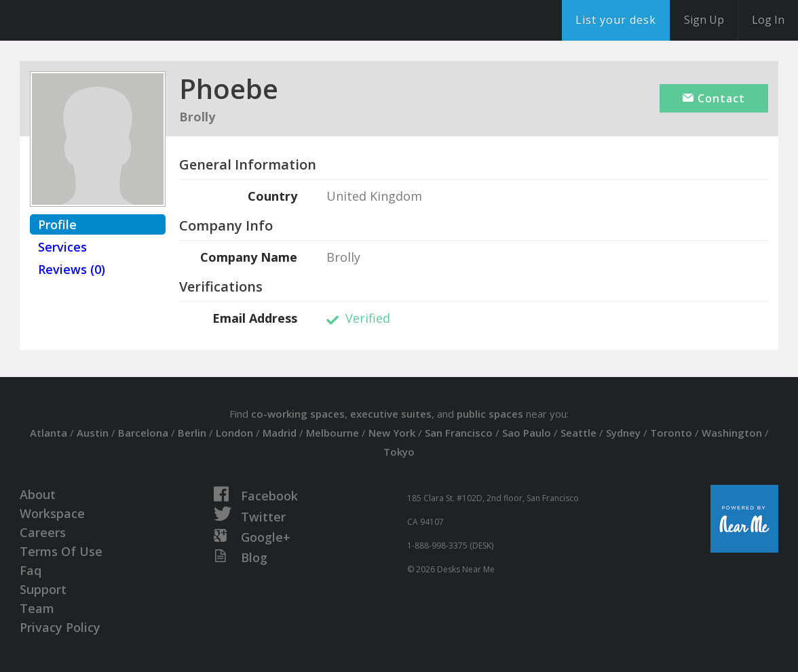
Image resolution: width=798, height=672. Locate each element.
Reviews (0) (72, 269)
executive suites (391, 414)
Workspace (52, 513)
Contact (714, 98)
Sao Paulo (527, 433)
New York (392, 433)
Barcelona (143, 433)
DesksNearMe (95, 20)
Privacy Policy (60, 627)
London (234, 433)
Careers (43, 532)
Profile (57, 224)
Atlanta (49, 433)
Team (37, 608)
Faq (31, 570)
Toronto (671, 433)
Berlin (192, 433)
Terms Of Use (61, 551)
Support (43, 589)
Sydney (623, 433)
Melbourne (332, 433)
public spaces (490, 414)
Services (62, 247)
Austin (93, 433)
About (38, 494)
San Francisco (459, 433)
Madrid (280, 433)
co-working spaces (298, 414)
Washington (732, 433)
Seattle (578, 433)
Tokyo (399, 452)
